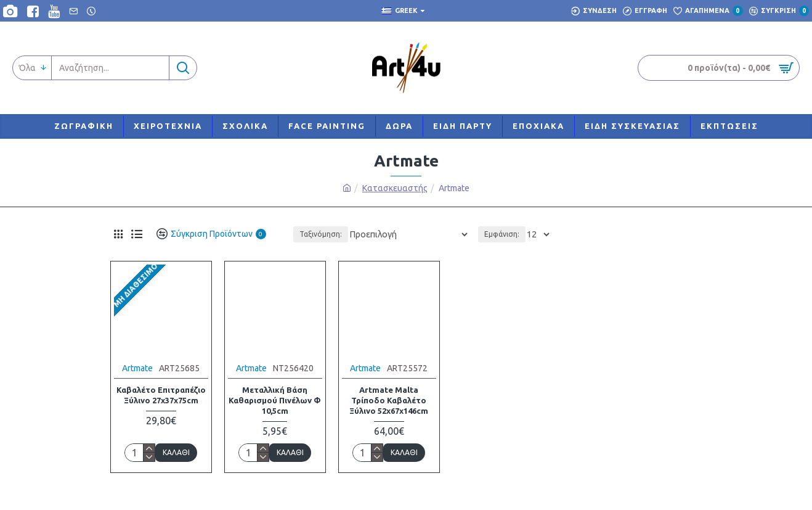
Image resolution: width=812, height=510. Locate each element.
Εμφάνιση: (504, 234)
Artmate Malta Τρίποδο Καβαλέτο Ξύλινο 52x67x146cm (389, 400)
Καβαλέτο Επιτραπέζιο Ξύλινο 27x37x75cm (161, 395)
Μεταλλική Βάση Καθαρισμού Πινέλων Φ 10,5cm (275, 400)
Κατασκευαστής (395, 188)
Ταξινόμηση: (339, 234)
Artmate (137, 368)
